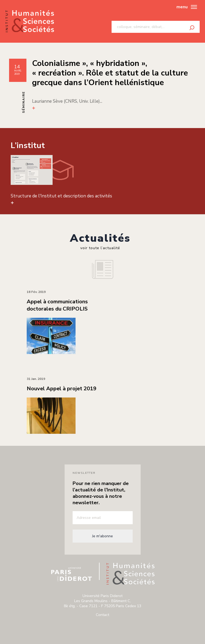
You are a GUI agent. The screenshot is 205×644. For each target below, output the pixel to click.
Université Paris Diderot (72, 574)
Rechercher (192, 28)
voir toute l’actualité (100, 248)
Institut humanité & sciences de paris (30, 21)
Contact (102, 615)
